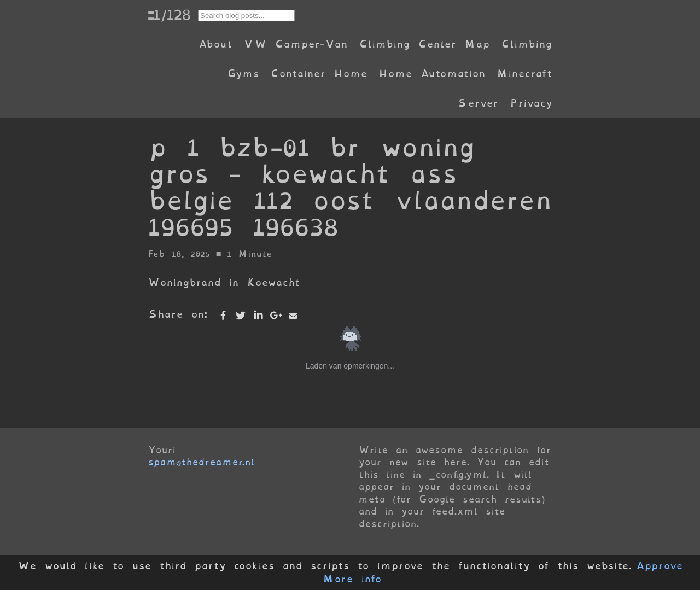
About (215, 44)
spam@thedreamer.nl (201, 462)
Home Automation (432, 74)
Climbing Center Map (424, 44)
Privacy (531, 103)
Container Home (319, 74)
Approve (659, 566)
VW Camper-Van (296, 44)
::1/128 (169, 15)
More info (352, 579)
